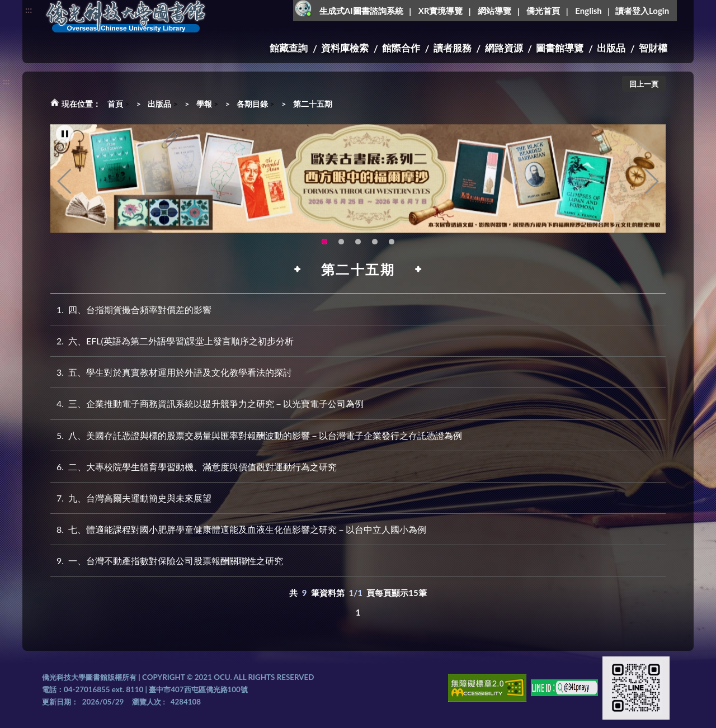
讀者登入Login (642, 11)
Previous (64, 184)
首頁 (115, 104)
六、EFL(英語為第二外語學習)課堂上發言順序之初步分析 (172, 341)
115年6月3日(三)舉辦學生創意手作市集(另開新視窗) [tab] (358, 244)
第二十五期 (313, 104)
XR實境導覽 (441, 11)
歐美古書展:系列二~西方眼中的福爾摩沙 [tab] (324, 244)
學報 (204, 104)
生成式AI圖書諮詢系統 (361, 11)
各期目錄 (252, 104)
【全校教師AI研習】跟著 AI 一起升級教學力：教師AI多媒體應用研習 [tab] (341, 244)
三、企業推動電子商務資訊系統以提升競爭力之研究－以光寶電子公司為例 (207, 403)
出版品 (611, 48)
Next (652, 184)
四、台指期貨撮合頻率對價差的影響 (131, 309)
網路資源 (504, 48)
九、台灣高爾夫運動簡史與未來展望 (131, 498)
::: (29, 9)
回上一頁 (644, 84)
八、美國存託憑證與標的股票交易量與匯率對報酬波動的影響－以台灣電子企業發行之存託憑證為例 (256, 435)
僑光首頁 (543, 11)
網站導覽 (494, 11)
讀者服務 (453, 48)
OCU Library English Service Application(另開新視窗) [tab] (375, 244)
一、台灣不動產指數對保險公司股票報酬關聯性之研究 (167, 561)
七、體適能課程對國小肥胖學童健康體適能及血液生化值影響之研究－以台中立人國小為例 (238, 529)
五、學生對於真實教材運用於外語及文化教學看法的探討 (171, 372)
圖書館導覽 (560, 48)
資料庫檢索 (345, 48)
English (588, 11)
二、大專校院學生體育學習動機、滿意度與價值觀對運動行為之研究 (194, 467)
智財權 (653, 48)
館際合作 (401, 48)
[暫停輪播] (65, 136)
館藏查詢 (289, 48)
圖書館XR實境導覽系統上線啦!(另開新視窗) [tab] (392, 244)
